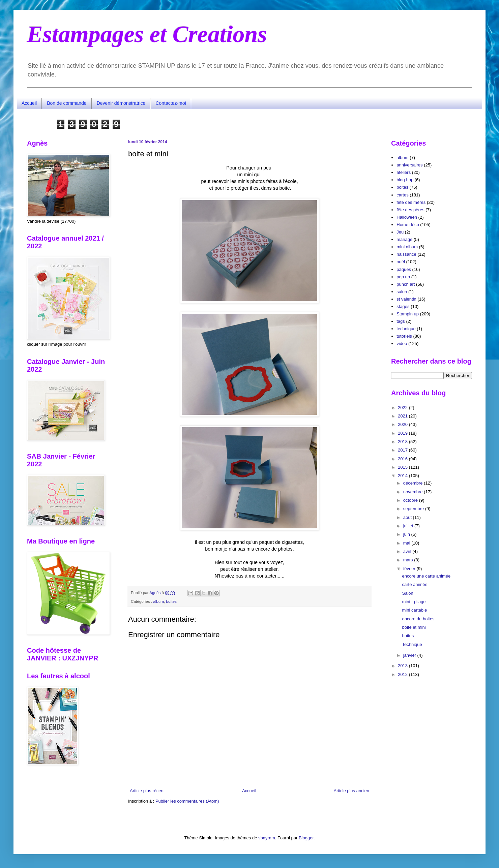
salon (402, 292)
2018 (403, 442)
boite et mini (414, 627)
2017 (403, 450)
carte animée (415, 584)
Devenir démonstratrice (121, 103)
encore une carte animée (426, 576)
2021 (403, 416)
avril (408, 551)
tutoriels (404, 336)
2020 (403, 424)
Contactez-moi (171, 103)
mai (407, 543)
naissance (406, 254)
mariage (404, 239)
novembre (414, 492)
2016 (403, 459)
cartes (402, 195)
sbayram (267, 838)
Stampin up (408, 314)
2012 (403, 674)
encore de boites (418, 619)
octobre (411, 500)
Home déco (408, 225)
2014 (403, 476)
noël (401, 262)
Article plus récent (147, 791)
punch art (406, 284)
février (410, 569)
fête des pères (410, 210)
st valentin (406, 299)
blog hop (405, 180)
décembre (414, 483)
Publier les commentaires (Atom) (187, 801)
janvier (410, 655)
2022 (403, 408)
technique (406, 329)
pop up (403, 277)
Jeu (400, 232)
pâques (404, 269)
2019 (403, 433)
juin (407, 534)
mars (409, 560)
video (402, 344)
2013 (403, 666)
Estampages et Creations (147, 34)
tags (401, 321)
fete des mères (411, 202)
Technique (412, 644)
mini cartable (414, 610)
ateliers (404, 172)
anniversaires (409, 165)
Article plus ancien (352, 791)
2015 (403, 467)
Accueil (29, 103)
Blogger (306, 838)
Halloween (407, 217)
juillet (409, 526)
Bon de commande (67, 103)
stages (403, 306)
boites (171, 601)
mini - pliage (414, 602)
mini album (407, 247)
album (158, 601)
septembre (414, 509)
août (408, 517)
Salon (407, 593)
